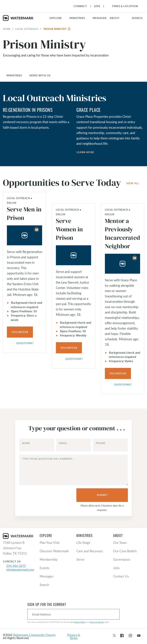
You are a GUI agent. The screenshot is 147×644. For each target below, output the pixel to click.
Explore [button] (56, 18)
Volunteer (20, 332)
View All (133, 183)
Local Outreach (27, 29)
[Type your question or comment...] (73, 470)
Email (63, 443)
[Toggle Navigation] (123, 6)
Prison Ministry (57, 29)
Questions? (23, 343)
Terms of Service (97, 622)
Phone (101, 443)
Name (26, 443)
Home (7, 29)
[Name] (37, 445)
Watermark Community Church (34, 635)
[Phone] (110, 445)
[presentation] (47, 495)
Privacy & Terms (74, 636)
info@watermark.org (20, 569)
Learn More (85, 152)
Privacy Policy (80, 622)
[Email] (74, 445)
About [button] (115, 18)
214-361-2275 (16, 566)
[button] (80, 18)
